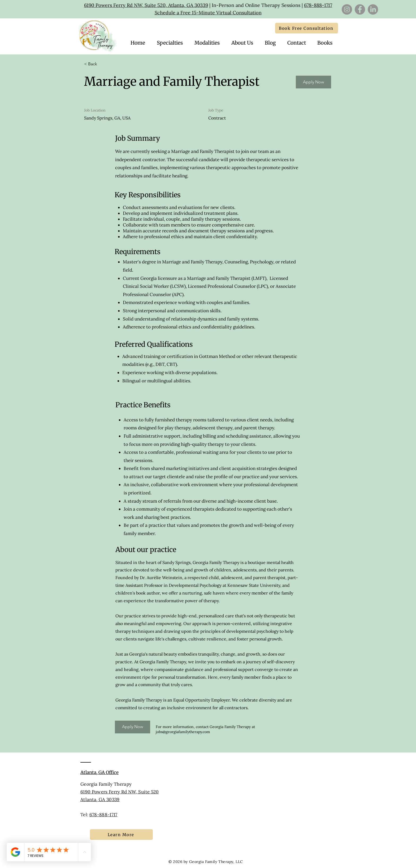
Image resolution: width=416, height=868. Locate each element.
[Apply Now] (313, 82)
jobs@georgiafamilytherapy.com (183, 732)
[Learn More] (121, 835)
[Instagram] (347, 9)
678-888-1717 (318, 5)
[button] (296, 43)
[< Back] (103, 64)
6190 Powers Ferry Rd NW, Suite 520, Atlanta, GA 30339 (146, 5)
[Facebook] (360, 9)
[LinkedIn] (373, 9)
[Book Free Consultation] (307, 28)
